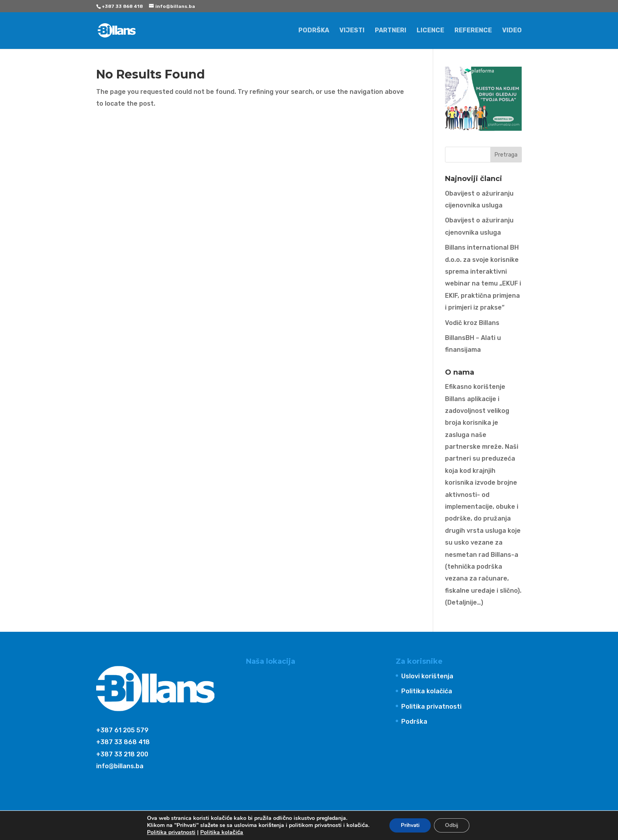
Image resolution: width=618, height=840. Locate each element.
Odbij (453, 825)
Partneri (391, 31)
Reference (473, 31)
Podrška (314, 31)
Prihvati (409, 825)
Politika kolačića (427, 691)
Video (512, 31)
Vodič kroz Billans (472, 323)
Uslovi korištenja (427, 676)
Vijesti (352, 31)
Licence (430, 31)
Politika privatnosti (431, 707)
